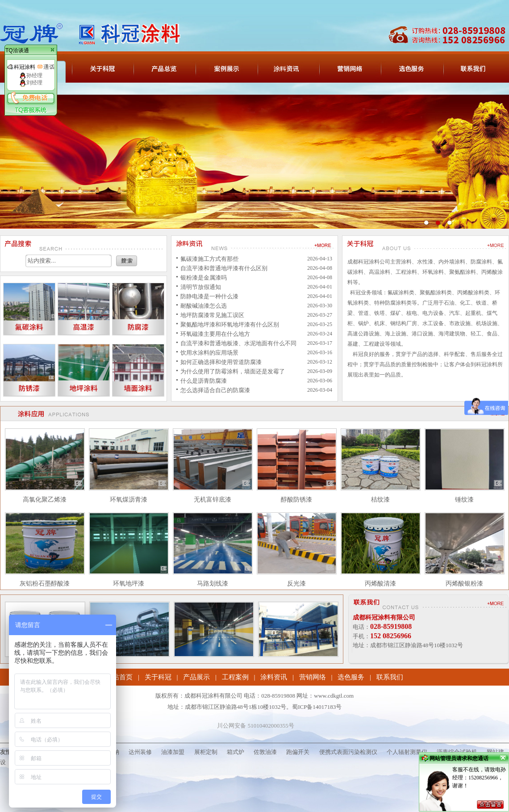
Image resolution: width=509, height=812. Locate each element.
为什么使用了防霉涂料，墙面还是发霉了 (233, 371)
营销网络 (313, 677)
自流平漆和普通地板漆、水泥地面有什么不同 (238, 343)
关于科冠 (158, 677)
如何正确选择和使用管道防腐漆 (221, 362)
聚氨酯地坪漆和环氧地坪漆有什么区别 (230, 324)
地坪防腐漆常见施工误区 (212, 315)
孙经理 (31, 75)
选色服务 (351, 677)
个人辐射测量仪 (407, 752)
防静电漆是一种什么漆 (209, 296)
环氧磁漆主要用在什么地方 (215, 334)
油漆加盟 (173, 752)
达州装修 (140, 752)
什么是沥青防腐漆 (204, 381)
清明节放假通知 (201, 287)
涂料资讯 (274, 677)
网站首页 (119, 677)
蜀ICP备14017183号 (317, 707)
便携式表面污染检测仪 (348, 752)
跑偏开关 (298, 752)
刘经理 (31, 83)
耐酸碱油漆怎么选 (204, 306)
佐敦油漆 (265, 752)
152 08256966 (391, 636)
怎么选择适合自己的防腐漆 (215, 390)
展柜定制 (206, 752)
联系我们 (390, 677)
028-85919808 (391, 626)
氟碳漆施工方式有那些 (209, 259)
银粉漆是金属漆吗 (204, 278)
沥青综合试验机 (457, 752)
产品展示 (196, 677)
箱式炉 (236, 752)
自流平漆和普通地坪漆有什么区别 (224, 268)
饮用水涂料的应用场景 (209, 353)
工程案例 (235, 677)
